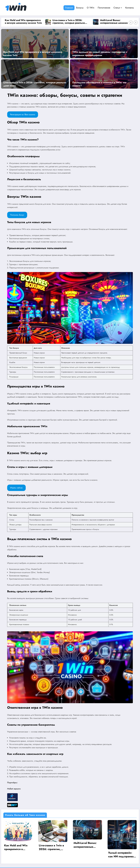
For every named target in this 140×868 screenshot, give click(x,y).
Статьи (118, 8)
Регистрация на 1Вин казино (23, 115)
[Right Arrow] (136, 22)
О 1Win (91, 8)
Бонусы (80, 8)
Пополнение (104, 8)
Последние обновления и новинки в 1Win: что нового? (99, 84)
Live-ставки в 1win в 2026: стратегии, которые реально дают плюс (70, 22)
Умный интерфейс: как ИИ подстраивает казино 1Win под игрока (122, 855)
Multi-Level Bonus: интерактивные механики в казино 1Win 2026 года (118, 22)
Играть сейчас (16, 488)
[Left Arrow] (131, 22)
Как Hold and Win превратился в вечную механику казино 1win (25, 22)
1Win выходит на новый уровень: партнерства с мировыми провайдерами (100, 54)
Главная (69, 8)
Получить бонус (17, 215)
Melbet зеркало (14, 789)
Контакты (130, 8)
